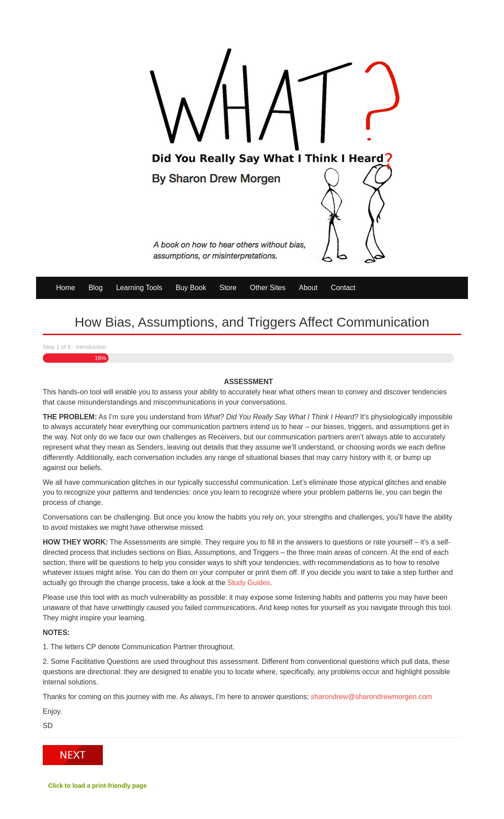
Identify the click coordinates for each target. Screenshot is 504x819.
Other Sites (268, 288)
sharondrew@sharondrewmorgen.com (371, 697)
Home (66, 288)
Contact (343, 288)
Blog (96, 288)
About (308, 288)
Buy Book (191, 288)
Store (228, 288)
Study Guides (249, 583)
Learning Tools (139, 288)
